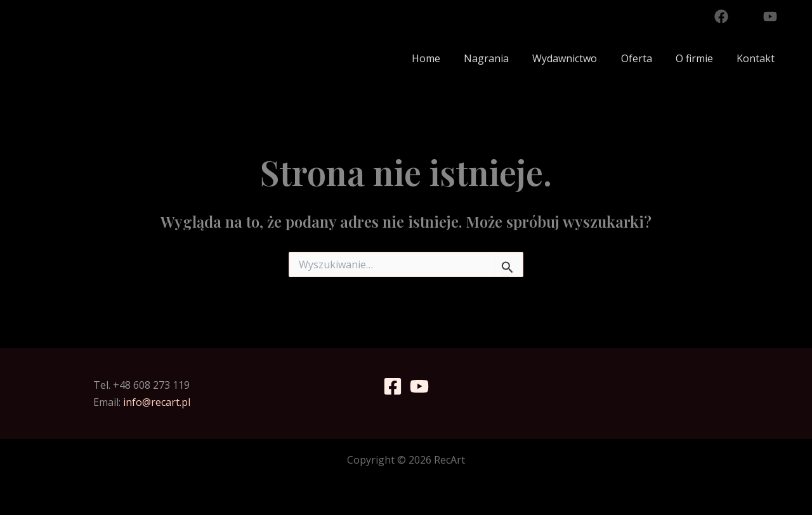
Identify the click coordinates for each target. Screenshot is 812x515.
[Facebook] (721, 16)
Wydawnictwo (577, 58)
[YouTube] (770, 16)
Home (444, 58)
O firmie (699, 58)
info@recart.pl (157, 402)
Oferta (645, 58)
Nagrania (501, 58)
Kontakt (757, 58)
